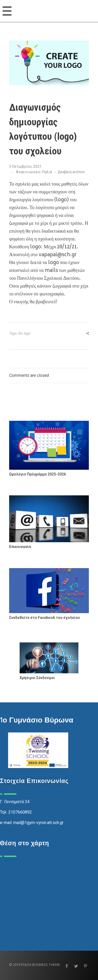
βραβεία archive (71, 172)
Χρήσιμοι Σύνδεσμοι (37, 678)
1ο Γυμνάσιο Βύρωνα (37, 720)
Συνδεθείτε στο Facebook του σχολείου (45, 618)
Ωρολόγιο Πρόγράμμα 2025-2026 (38, 474)
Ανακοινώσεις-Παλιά (34, 172)
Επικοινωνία (20, 547)
